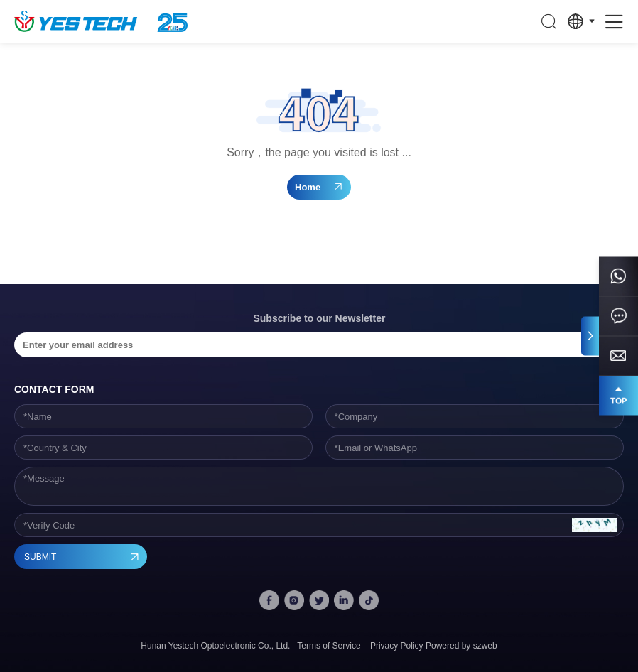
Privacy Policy (397, 646)
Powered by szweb (461, 646)
